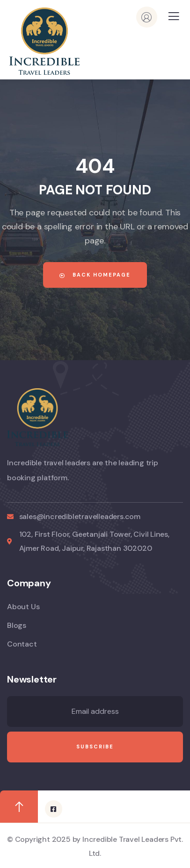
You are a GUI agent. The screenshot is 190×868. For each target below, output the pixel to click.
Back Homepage (95, 275)
